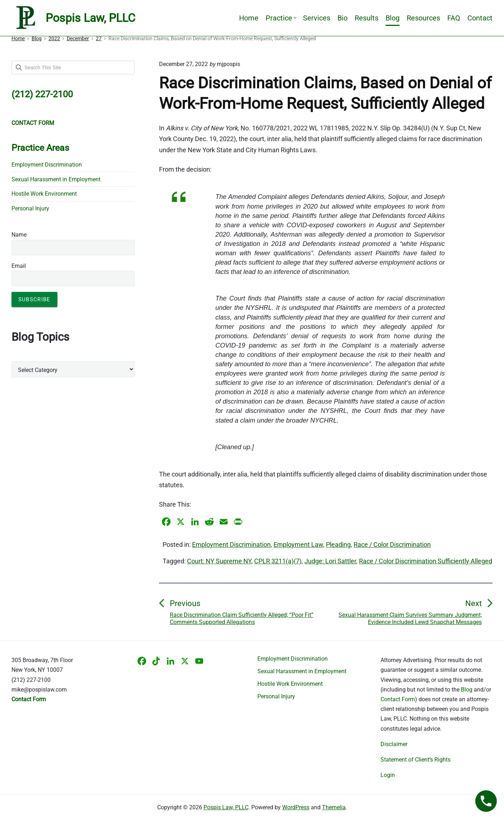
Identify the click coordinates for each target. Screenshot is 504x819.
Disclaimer (394, 744)
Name (19, 235)
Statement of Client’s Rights (416, 760)
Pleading (338, 545)
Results (367, 18)
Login (388, 775)
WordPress (296, 807)
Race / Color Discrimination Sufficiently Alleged (426, 561)
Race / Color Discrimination (392, 545)
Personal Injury (30, 208)
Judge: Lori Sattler (330, 561)
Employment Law (298, 545)
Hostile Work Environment (44, 194)
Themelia (334, 807)
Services (317, 18)
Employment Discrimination (231, 545)
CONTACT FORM (33, 123)
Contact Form (398, 699)
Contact (480, 18)
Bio (342, 18)
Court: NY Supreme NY (219, 561)
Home (249, 18)
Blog (393, 18)
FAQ (454, 18)
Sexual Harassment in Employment (56, 179)
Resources (423, 18)
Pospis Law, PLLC (226, 807)
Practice (281, 18)
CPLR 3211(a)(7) (278, 561)
